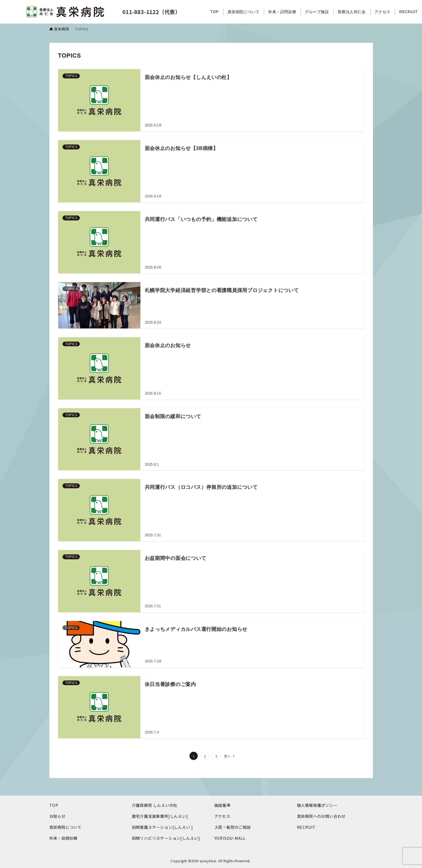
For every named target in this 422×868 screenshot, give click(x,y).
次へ (227, 756)
